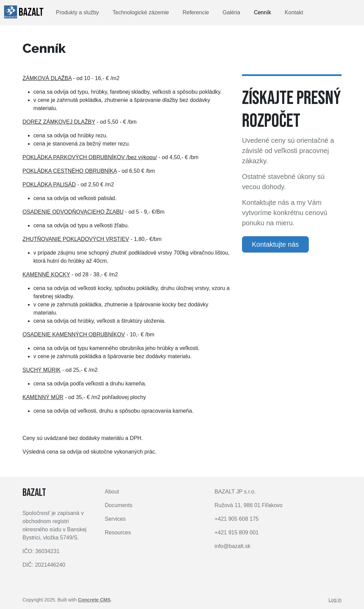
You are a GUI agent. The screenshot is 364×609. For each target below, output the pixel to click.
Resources (118, 532)
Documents (119, 505)
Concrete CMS (94, 600)
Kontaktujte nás (275, 244)
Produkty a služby (77, 12)
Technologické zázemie (141, 12)
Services (115, 519)
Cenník (263, 12)
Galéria (231, 12)
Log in (335, 600)
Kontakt (294, 12)
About (112, 492)
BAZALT (24, 12)
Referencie (196, 12)
